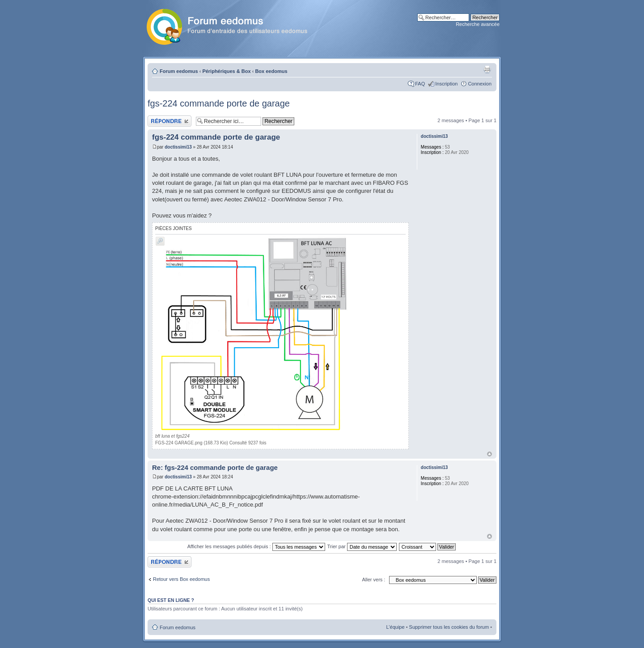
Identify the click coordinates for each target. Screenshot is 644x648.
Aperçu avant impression (487, 69)
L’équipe (396, 627)
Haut (489, 454)
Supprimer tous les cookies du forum (449, 627)
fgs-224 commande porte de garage (219, 103)
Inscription (446, 84)
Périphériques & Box (226, 71)
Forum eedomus (179, 71)
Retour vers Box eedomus (181, 579)
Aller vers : (373, 580)
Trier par (362, 546)
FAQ (420, 84)
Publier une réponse (169, 121)
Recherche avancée (478, 24)
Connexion (480, 84)
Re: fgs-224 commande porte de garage (215, 467)
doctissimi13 (178, 147)
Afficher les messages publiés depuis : (256, 546)
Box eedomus (271, 71)
